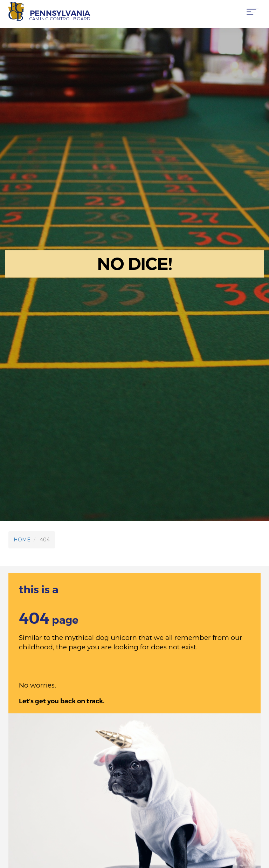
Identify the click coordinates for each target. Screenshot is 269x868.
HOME (22, 540)
